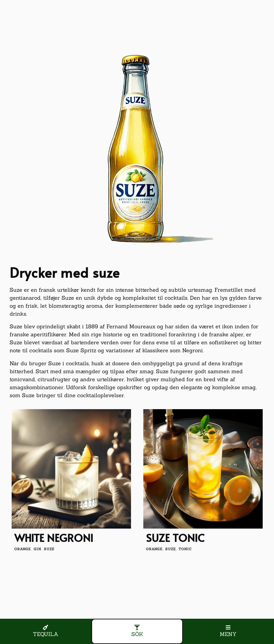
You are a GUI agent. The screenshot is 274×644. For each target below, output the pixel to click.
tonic (185, 549)
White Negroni (54, 538)
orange (23, 549)
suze (49, 549)
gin (37, 549)
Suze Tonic (175, 538)
